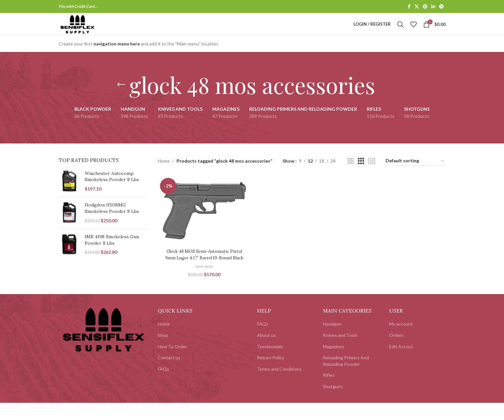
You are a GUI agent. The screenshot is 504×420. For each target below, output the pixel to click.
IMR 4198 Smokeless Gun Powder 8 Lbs (112, 252)
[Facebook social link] (409, 7)
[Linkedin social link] (433, 7)
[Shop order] (415, 173)
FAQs (163, 386)
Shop (163, 352)
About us (266, 352)
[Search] (400, 31)
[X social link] (417, 7)
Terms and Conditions (279, 386)
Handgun (332, 341)
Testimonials (270, 364)
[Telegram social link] (441, 7)
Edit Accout (401, 364)
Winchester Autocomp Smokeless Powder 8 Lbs (112, 189)
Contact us (169, 375)
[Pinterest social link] (425, 7)
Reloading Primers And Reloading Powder (346, 378)
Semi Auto (204, 283)
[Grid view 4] (372, 173)
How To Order (172, 364)
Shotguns (333, 404)
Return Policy (271, 375)
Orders (396, 352)
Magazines (334, 364)
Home (164, 173)
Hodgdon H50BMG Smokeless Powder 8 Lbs (112, 220)
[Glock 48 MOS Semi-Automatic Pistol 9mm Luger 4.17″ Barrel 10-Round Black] (203, 222)
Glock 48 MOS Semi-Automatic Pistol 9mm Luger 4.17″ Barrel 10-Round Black (204, 269)
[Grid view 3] (361, 173)
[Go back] (121, 97)
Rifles (329, 392)
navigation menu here (117, 56)
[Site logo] (89, 30)
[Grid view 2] (351, 173)
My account (401, 341)
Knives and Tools (340, 352)
